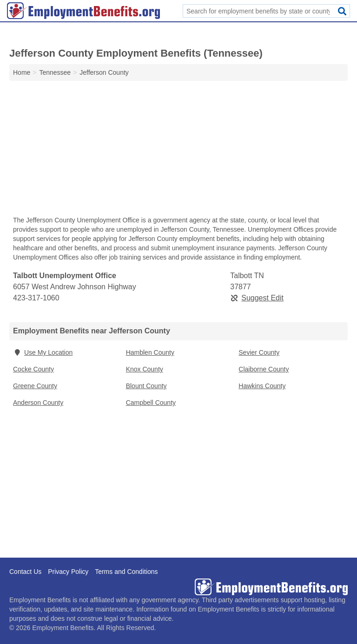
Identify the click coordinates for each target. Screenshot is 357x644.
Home (22, 72)
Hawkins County (262, 386)
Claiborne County (264, 369)
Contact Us (25, 572)
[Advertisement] (178, 150)
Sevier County (259, 352)
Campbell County (151, 403)
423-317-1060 (36, 298)
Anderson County (38, 403)
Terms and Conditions (126, 572)
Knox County (145, 369)
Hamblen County (150, 352)
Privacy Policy (68, 572)
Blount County (146, 386)
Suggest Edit (257, 298)
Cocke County (33, 369)
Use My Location (43, 352)
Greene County (35, 386)
